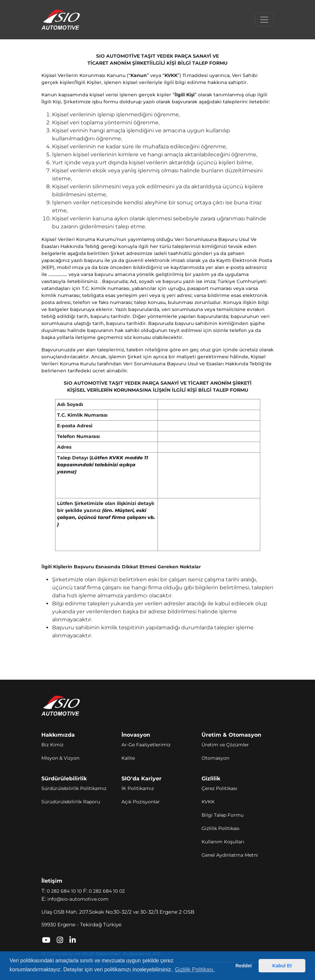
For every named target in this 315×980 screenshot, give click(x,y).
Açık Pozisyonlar (141, 802)
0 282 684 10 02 (107, 891)
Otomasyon (215, 758)
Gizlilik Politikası (221, 828)
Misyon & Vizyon (60, 758)
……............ (58, 274)
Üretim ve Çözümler (225, 745)
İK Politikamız (138, 788)
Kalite (128, 758)
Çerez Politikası (219, 788)
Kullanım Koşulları (223, 842)
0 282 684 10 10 (64, 891)
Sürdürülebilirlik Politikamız (74, 788)
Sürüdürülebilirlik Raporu (71, 802)
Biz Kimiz (52, 745)
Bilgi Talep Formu (223, 815)
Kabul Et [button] (282, 966)
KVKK (208, 802)
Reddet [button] (244, 966)
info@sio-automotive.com (78, 899)
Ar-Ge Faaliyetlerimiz (146, 745)
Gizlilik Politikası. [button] (195, 969)
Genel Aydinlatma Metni (230, 855)
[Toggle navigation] (264, 20)
